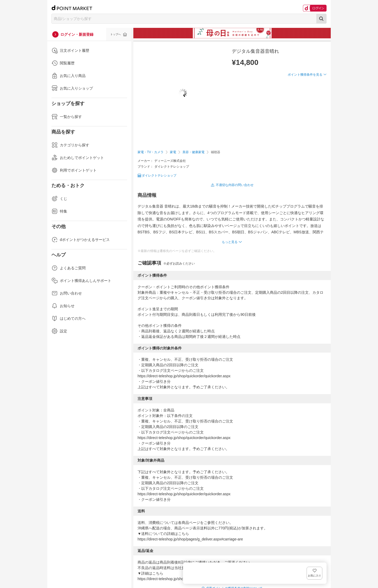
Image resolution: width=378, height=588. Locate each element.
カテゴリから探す (70, 145)
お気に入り (319, 83)
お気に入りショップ (72, 88)
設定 (59, 331)
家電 (173, 152)
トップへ (115, 34)
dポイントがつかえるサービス (81, 240)
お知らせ (63, 306)
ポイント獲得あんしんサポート (81, 281)
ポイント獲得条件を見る (305, 94)
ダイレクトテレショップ (159, 176)
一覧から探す (67, 117)
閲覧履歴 (63, 63)
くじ (59, 199)
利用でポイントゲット (74, 170)
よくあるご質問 (69, 268)
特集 (59, 211)
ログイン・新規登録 (77, 34)
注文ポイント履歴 (70, 50)
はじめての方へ (69, 318)
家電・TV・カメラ (151, 152)
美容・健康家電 (193, 152)
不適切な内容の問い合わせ (235, 185)
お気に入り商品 (69, 76)
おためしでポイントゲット (78, 158)
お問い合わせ (67, 293)
